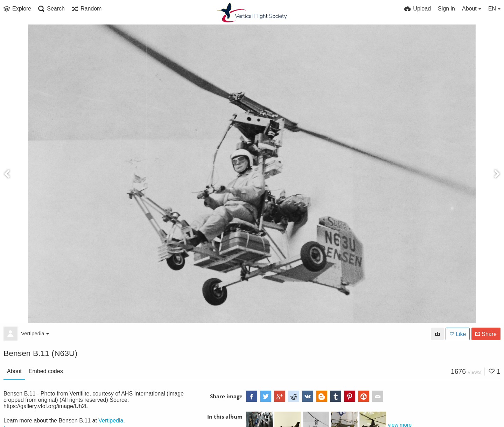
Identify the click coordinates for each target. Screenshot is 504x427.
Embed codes (46, 371)
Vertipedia (35, 333)
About (14, 371)
